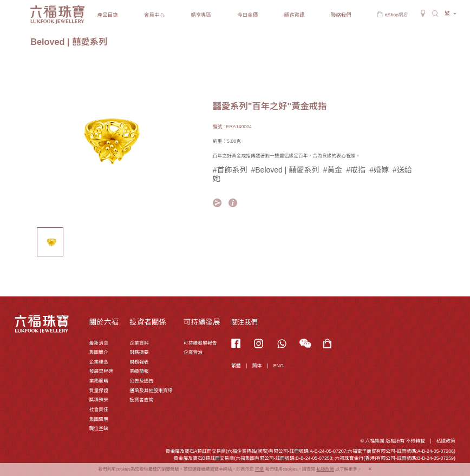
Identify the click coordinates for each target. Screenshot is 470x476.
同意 (259, 469)
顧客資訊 (295, 15)
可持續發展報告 (200, 343)
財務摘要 (139, 352)
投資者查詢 (141, 400)
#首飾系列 (230, 170)
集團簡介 (99, 352)
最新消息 (99, 343)
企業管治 (193, 352)
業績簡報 (139, 371)
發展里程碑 (101, 371)
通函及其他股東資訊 (151, 391)
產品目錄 (108, 15)
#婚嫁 (379, 170)
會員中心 (154, 15)
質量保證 (99, 391)
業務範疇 (99, 381)
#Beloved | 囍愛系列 (285, 170)
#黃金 (332, 170)
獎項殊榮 (99, 400)
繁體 (236, 366)
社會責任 (99, 409)
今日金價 (247, 15)
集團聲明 (99, 419)
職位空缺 (99, 428)
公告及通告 (141, 381)
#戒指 (356, 170)
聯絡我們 (341, 15)
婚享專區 (201, 15)
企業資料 (139, 343)
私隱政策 (446, 441)
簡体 (257, 366)
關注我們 (244, 322)
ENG (279, 366)
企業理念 (99, 362)
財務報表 (139, 362)
